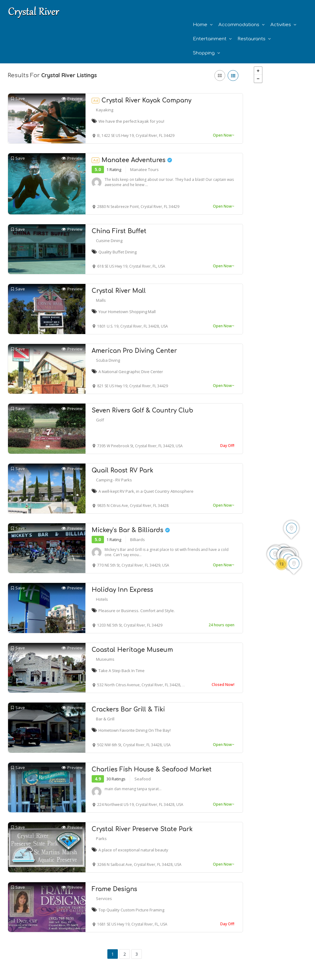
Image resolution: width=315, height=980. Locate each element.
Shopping (204, 53)
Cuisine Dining (109, 241)
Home (200, 25)
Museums (105, 659)
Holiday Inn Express (122, 590)
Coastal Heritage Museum (132, 650)
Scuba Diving (108, 360)
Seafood (143, 779)
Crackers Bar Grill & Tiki (128, 709)
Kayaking (105, 110)
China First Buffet (119, 231)
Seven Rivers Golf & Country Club (142, 410)
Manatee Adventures (132, 160)
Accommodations (239, 25)
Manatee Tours (144, 169)
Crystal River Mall (119, 291)
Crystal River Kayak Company (142, 100)
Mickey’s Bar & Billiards (131, 530)
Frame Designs (114, 889)
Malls (101, 300)
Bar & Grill (105, 719)
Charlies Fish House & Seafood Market (152, 769)
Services (104, 898)
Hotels (102, 599)
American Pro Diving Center (134, 351)
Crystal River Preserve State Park (142, 829)
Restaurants (251, 39)
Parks (101, 839)
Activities (281, 25)
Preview (72, 99)
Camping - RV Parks (114, 480)
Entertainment (210, 39)
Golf (100, 420)
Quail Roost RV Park (122, 470)
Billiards (138, 540)
